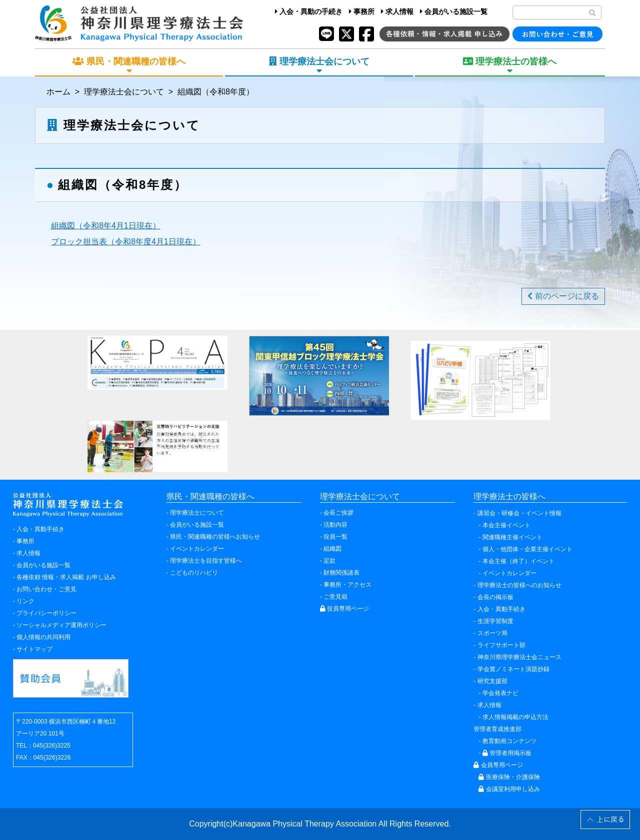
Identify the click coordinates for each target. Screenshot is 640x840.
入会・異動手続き (40, 529)
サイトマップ (34, 649)
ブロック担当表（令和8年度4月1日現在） (126, 242)
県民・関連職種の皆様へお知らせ (215, 537)
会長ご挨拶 (338, 513)
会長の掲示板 (495, 597)
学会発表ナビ (500, 693)
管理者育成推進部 (497, 729)
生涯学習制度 (495, 621)
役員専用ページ (344, 609)
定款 (329, 561)
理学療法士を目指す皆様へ (206, 561)
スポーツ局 (492, 633)
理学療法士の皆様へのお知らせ (519, 585)
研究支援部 (492, 681)
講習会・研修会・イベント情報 (519, 513)
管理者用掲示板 (507, 753)
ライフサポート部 (501, 645)
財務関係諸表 (341, 573)
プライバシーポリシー (46, 613)
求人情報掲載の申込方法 (515, 717)
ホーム (58, 92)
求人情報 (397, 11)
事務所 (362, 11)
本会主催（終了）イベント (518, 561)
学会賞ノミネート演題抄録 (513, 669)
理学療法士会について (124, 92)
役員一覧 (335, 537)
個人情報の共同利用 (43, 637)
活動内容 (335, 525)
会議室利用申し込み (509, 789)
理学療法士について (197, 513)
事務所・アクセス (347, 585)
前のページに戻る (563, 296)
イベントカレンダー (197, 549)
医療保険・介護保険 (509, 777)
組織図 (332, 549)
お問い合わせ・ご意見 (46, 589)
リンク (25, 601)
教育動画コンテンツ (509, 741)
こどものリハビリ (194, 573)
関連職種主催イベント (512, 537)
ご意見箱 (335, 597)
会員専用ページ (498, 765)
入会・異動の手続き (309, 11)
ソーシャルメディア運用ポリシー (61, 625)
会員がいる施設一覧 (454, 11)
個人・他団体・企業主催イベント (527, 549)
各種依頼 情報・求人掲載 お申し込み (66, 577)
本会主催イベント (506, 525)
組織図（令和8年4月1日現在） (106, 226)
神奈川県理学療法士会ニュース (519, 657)
